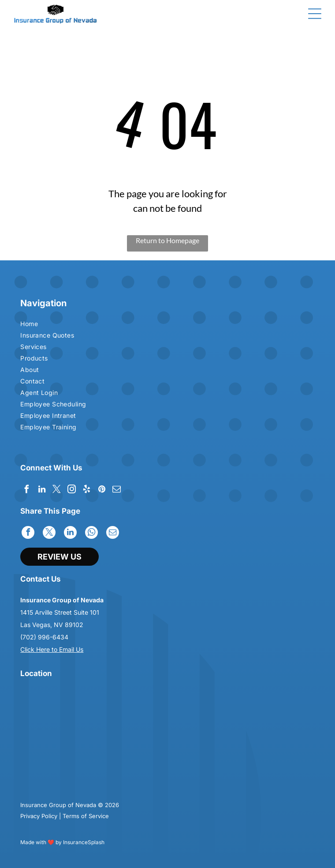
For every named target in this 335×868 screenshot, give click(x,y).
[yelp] (87, 490)
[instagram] (72, 490)
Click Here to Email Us (52, 649)
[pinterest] (102, 490)
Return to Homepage (167, 240)
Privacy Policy (39, 816)
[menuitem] (93, 325)
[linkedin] (42, 490)
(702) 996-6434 (44, 637)
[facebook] (27, 490)
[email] (117, 490)
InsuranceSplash (84, 842)
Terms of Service (86, 816)
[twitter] (57, 490)
